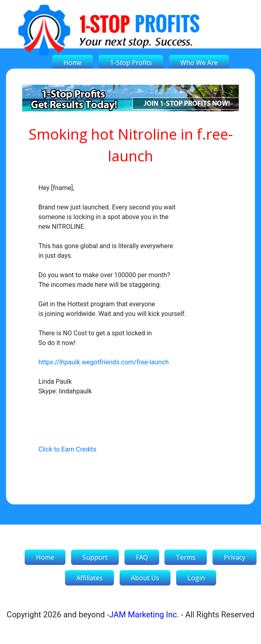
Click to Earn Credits (67, 449)
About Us (145, 578)
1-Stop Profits (131, 63)
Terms (186, 557)
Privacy (235, 557)
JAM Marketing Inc (143, 615)
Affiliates (89, 578)
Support (95, 557)
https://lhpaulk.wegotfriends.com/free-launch (104, 362)
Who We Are (199, 63)
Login (196, 578)
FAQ (142, 557)
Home (73, 63)
